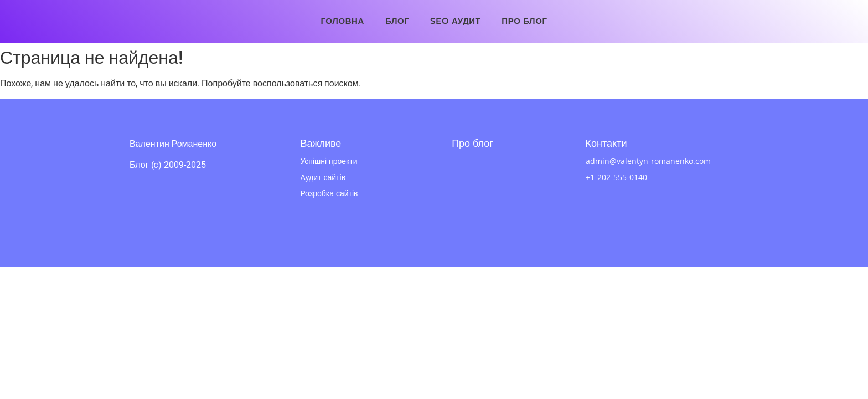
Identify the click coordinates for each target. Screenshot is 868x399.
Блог (397, 21)
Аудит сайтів (323, 177)
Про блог (524, 21)
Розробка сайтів (329, 193)
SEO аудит (455, 21)
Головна (342, 21)
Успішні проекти (329, 161)
